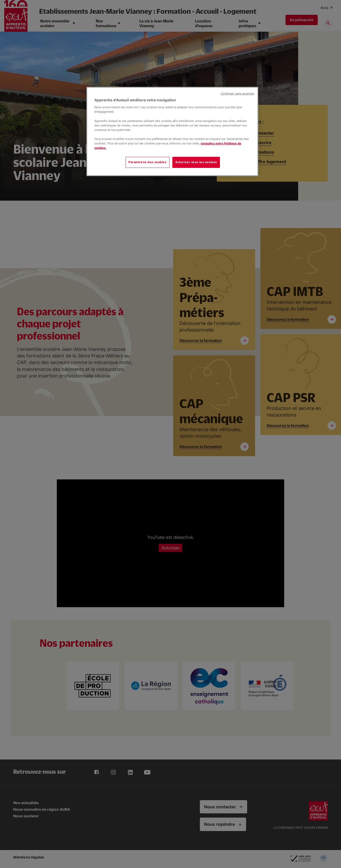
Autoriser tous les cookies (196, 162)
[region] (172, 131)
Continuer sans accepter (238, 94)
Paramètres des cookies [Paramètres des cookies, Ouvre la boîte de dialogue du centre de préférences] (148, 162)
